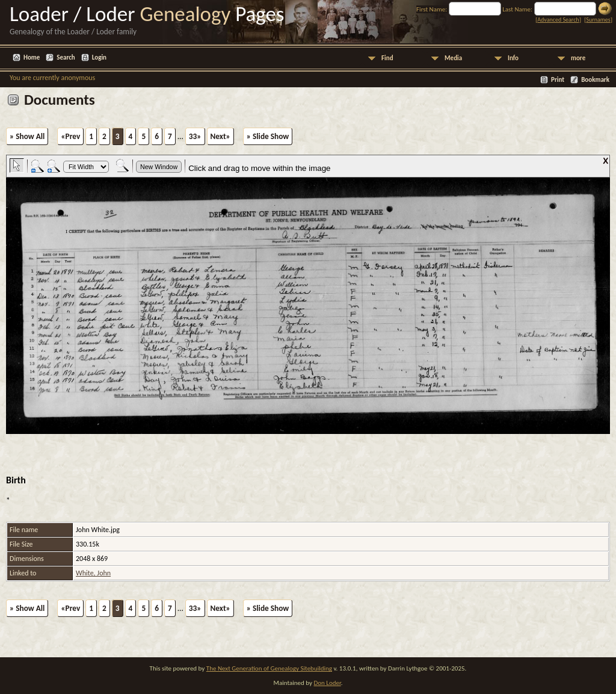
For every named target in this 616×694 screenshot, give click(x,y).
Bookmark (595, 80)
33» (195, 136)
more (578, 58)
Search (66, 57)
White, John (93, 573)
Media (453, 58)
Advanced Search (558, 20)
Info (513, 58)
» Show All (27, 136)
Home (32, 57)
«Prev (70, 136)
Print (558, 80)
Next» (220, 136)
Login (99, 57)
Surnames (598, 20)
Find (387, 58)
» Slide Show (268, 136)
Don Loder (327, 683)
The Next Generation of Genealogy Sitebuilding (269, 668)
